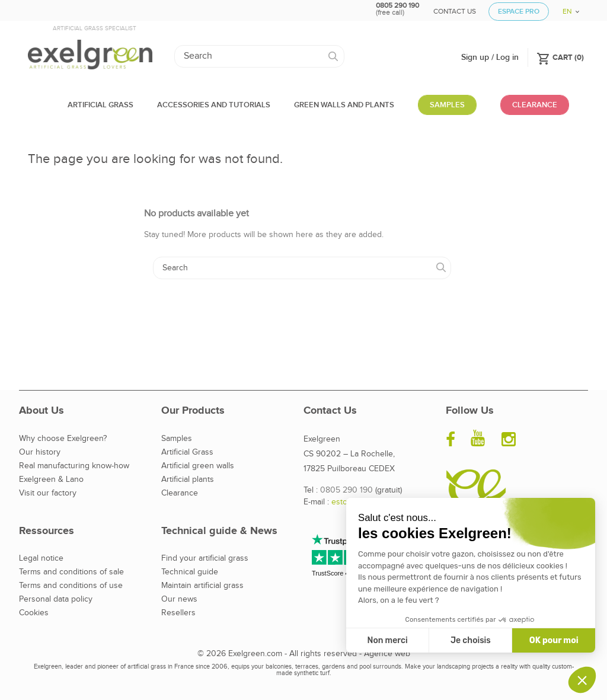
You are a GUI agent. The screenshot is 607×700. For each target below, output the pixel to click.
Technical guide (190, 572)
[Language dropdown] (567, 7)
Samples (177, 439)
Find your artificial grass (205, 558)
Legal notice (41, 558)
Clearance (180, 493)
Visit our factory (48, 493)
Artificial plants (188, 480)
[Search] (259, 56)
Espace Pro (519, 12)
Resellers (178, 613)
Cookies (34, 613)
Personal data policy (56, 599)
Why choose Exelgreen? (63, 439)
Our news (179, 599)
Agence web (387, 654)
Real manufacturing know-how (74, 466)
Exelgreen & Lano (51, 480)
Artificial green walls (198, 466)
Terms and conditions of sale (71, 572)
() (560, 57)
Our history (40, 452)
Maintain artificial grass (202, 586)
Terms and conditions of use (71, 586)
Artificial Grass (187, 452)
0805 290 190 (346, 490)
